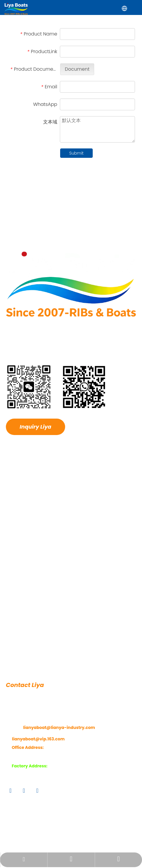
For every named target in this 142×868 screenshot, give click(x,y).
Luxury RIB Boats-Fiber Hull (33, 596)
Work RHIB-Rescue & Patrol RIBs (38, 631)
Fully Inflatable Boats (27, 665)
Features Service (23, 543)
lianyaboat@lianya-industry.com (59, 736)
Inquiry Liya (35, 435)
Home (12, 485)
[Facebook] (10, 798)
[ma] (56, 395)
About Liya (17, 497)
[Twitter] (24, 798)
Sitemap (73, 841)
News (11, 531)
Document (77, 77)
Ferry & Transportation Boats (35, 654)
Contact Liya (19, 554)
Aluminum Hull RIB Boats (31, 619)
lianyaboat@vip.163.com (38, 747)
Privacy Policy (106, 841)
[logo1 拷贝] (71, 292)
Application (18, 508)
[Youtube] (37, 798)
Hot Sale (14, 520)
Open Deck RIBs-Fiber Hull (32, 608)
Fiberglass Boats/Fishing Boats (37, 642)
